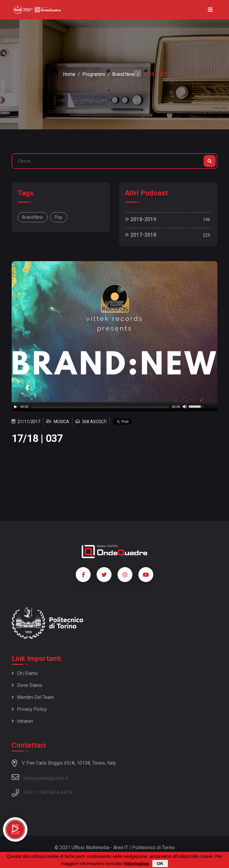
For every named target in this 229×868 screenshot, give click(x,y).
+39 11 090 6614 (41, 793)
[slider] (100, 407)
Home (69, 74)
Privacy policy (29, 709)
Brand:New (123, 74)
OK (160, 863)
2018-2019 (141, 219)
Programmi (94, 74)
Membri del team (33, 697)
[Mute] (185, 407)
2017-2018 (141, 235)
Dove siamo (27, 685)
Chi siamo (25, 673)
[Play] (16, 407)
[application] (114, 407)
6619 (66, 793)
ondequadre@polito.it (40, 777)
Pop (59, 217)
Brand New (33, 217)
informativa (137, 863)
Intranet (22, 721)
